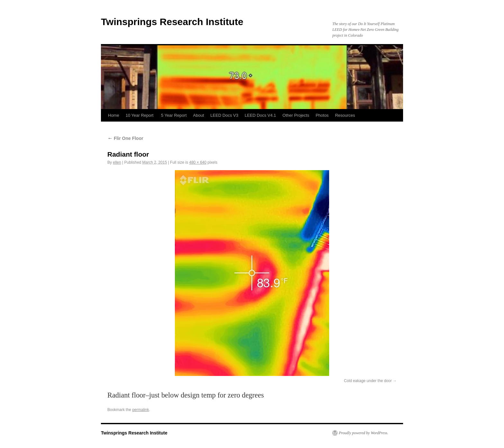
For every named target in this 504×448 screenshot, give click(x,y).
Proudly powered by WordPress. (364, 433)
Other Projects (296, 115)
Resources (345, 115)
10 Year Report (140, 115)
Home (114, 115)
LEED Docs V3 (225, 115)
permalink (140, 410)
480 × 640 (198, 162)
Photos (322, 115)
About (199, 115)
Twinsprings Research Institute (172, 22)
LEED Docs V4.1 (260, 115)
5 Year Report (174, 115)
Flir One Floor (125, 138)
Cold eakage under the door (368, 381)
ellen (117, 162)
